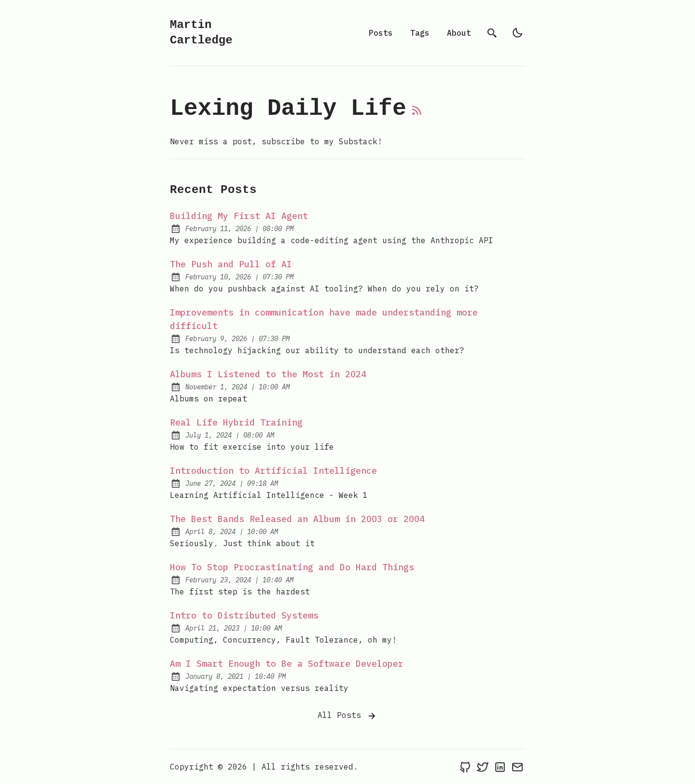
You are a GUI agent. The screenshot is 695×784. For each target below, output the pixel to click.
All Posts (347, 716)
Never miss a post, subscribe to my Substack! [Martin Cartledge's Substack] (276, 141)
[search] (492, 33)
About (459, 33)
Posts (381, 33)
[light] (517, 33)
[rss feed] (417, 114)
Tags (420, 33)
